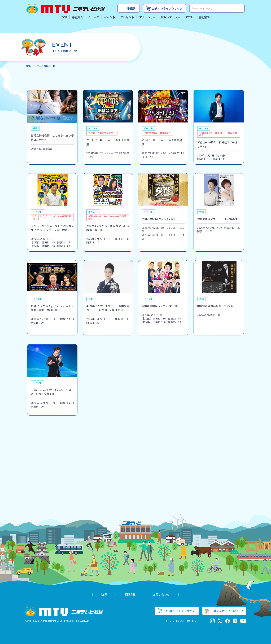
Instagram (212, 621)
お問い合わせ (161, 594)
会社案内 (204, 17)
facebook (228, 621)
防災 (104, 594)
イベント (110, 17)
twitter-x (220, 621)
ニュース (94, 17)
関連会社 (130, 594)
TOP (64, 17)
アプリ (189, 17)
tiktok (235, 621)
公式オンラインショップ (167, 8)
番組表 (131, 8)
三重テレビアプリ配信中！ (227, 611)
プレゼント (127, 17)
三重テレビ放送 (66, 8)
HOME (28, 66)
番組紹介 (78, 17)
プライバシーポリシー (184, 621)
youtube (243, 621)
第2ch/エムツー (171, 17)
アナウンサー (147, 17)
